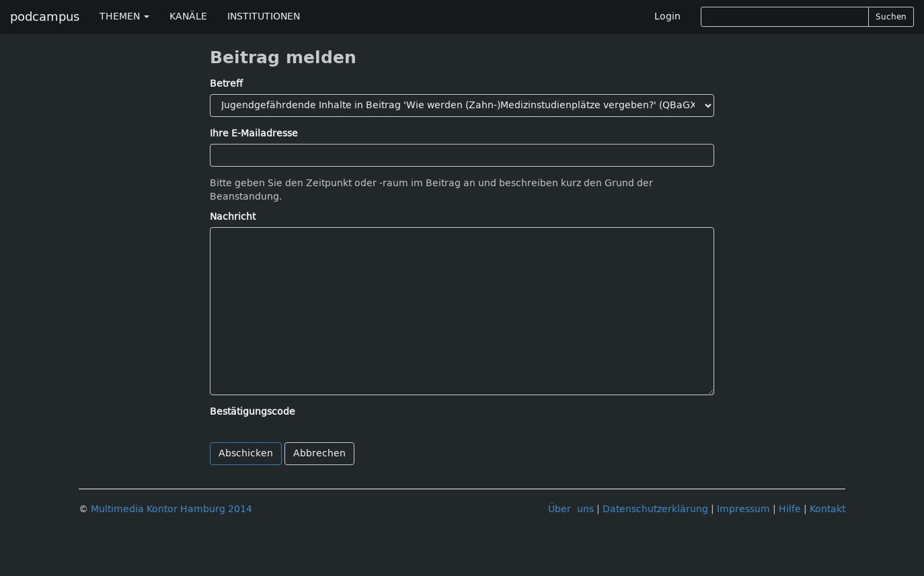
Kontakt (827, 509)
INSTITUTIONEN (264, 16)
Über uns (571, 509)
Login (667, 16)
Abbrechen (319, 453)
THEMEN (124, 16)
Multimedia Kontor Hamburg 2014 (171, 509)
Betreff (226, 84)
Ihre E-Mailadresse (254, 133)
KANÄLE (188, 16)
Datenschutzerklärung (655, 509)
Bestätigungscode (253, 412)
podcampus (45, 17)
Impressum (743, 509)
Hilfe (790, 509)
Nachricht (233, 217)
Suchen (891, 17)
